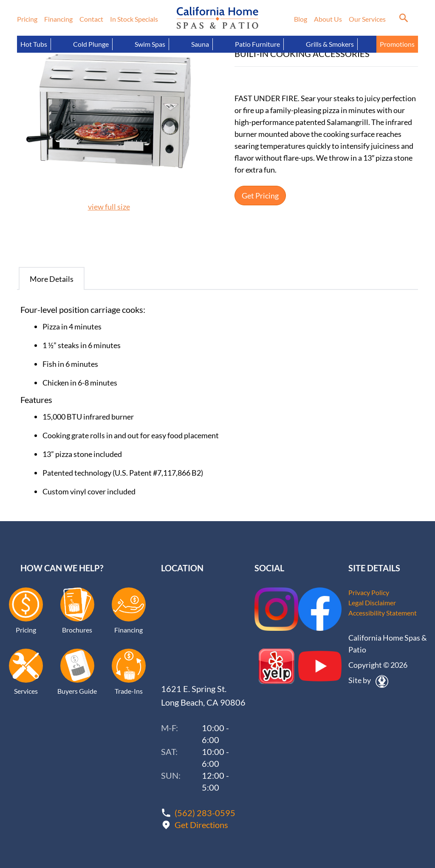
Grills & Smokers (330, 44)
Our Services (367, 19)
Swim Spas (150, 44)
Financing (58, 19)
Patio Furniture (257, 44)
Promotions (397, 44)
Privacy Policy (369, 592)
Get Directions (201, 825)
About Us (328, 19)
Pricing (27, 19)
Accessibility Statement (383, 613)
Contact (91, 19)
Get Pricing (260, 196)
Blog (301, 19)
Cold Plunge (91, 44)
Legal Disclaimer (372, 603)
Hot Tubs (34, 44)
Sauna (200, 44)
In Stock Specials (134, 19)
